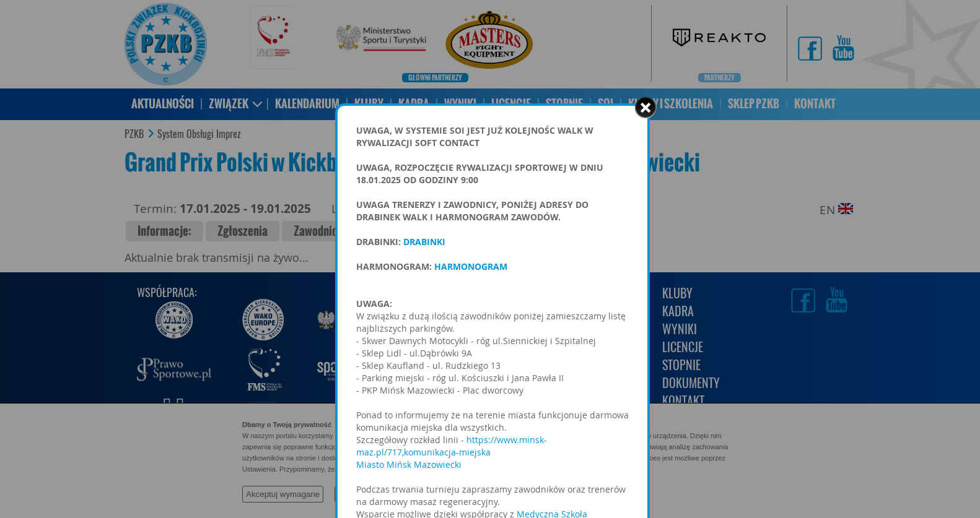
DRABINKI (426, 242)
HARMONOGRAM (471, 266)
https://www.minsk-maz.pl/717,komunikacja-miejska (452, 446)
